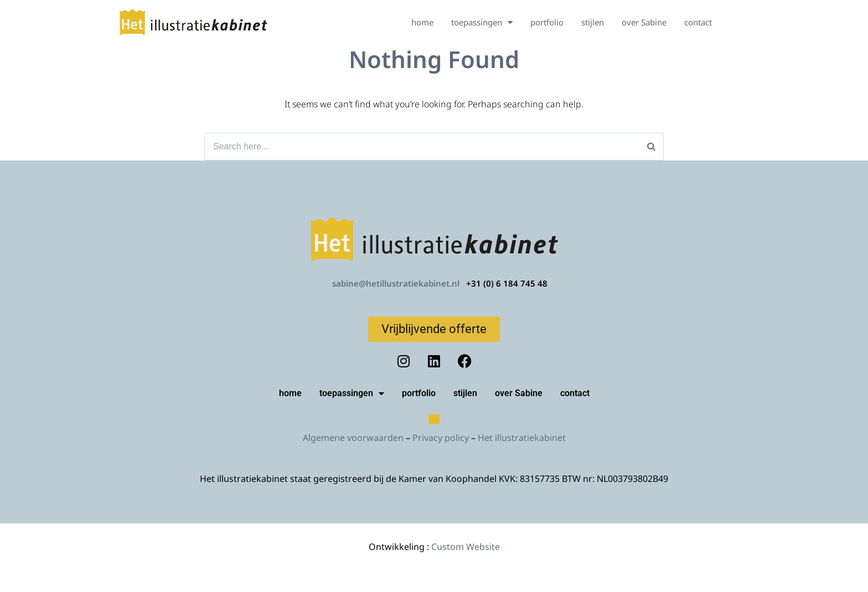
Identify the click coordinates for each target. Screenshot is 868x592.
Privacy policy (441, 438)
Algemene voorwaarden (353, 438)
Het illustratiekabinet (522, 438)
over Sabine (644, 22)
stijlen (593, 22)
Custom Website (466, 547)
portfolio (547, 22)
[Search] (651, 147)
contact (698, 22)
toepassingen (482, 22)
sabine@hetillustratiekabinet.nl (396, 283)
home (422, 22)
